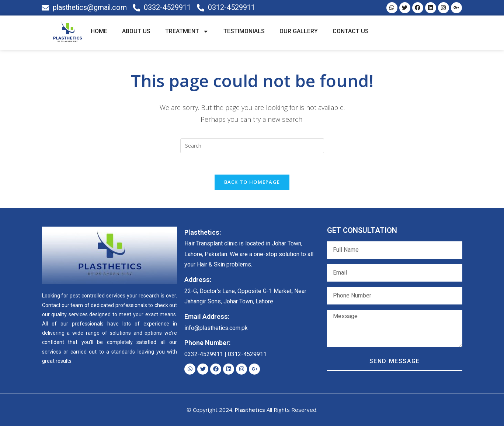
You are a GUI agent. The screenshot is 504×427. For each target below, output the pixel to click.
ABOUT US (136, 32)
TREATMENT (187, 32)
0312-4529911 (247, 355)
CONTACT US (351, 32)
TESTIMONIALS (244, 32)
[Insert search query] (252, 146)
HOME (99, 32)
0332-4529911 (204, 355)
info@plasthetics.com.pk (216, 329)
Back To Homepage (252, 183)
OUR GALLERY (299, 32)
